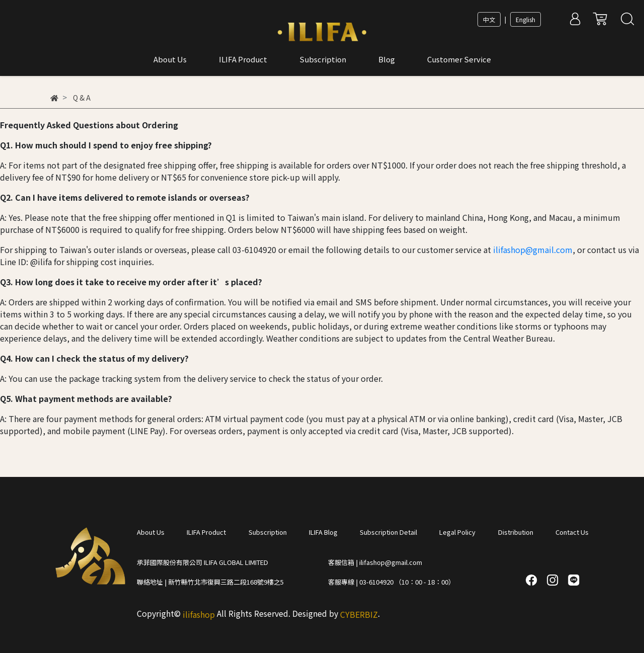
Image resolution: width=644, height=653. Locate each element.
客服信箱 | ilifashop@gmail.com (375, 562)
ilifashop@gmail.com (533, 250)
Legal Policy (457, 532)
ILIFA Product (206, 532)
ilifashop (199, 614)
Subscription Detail (388, 532)
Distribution (516, 532)
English (526, 19)
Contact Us (572, 532)
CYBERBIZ (359, 614)
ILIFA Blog (323, 532)
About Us (151, 532)
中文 (489, 19)
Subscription (268, 532)
